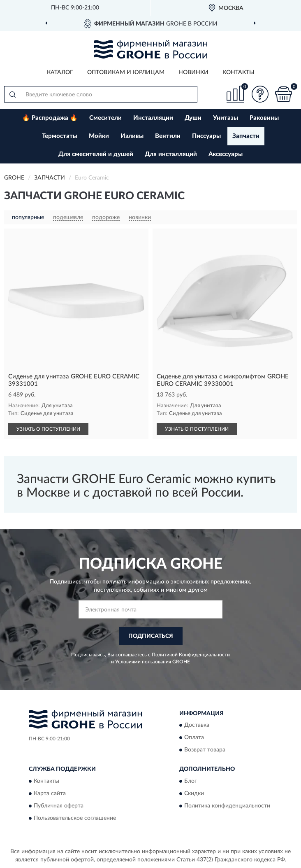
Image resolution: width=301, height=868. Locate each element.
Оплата (194, 738)
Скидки (194, 793)
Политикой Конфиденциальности (191, 655)
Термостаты (60, 136)
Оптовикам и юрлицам (126, 72)
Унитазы (226, 118)
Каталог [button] (60, 72)
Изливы (132, 136)
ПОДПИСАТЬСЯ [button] (151, 636)
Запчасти (246, 136)
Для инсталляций (171, 154)
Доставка (197, 726)
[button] (260, 94)
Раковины (264, 118)
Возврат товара (205, 750)
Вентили (168, 136)
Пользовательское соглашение (75, 818)
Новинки (193, 72)
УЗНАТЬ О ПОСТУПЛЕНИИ (48, 429)
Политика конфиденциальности (227, 806)
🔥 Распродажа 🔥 (50, 118)
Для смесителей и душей (96, 154)
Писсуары (206, 136)
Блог (191, 781)
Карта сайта (50, 793)
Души (193, 118)
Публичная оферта (59, 806)
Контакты (238, 72)
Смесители (105, 118)
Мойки (99, 136)
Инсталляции (153, 118)
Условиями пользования (143, 662)
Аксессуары (226, 154)
